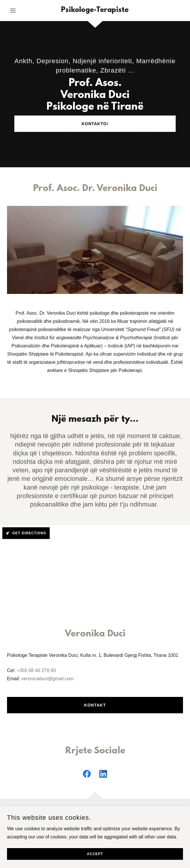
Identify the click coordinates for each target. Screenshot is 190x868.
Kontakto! (95, 124)
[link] (95, 11)
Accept (95, 854)
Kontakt (95, 705)
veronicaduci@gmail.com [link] (47, 679)
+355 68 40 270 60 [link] (36, 670)
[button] (20, 11)
